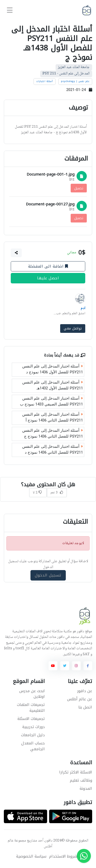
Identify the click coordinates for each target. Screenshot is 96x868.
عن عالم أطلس (80, 699)
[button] (16, 253)
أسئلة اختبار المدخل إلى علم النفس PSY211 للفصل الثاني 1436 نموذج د (53, 450)
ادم (83, 308)
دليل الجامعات (33, 735)
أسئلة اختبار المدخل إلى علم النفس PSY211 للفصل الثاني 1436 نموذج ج (53, 434)
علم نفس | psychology (75, 81)
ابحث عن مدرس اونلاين (32, 694)
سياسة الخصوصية (31, 856)
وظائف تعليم (81, 780)
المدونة (86, 788)
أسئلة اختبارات (44, 81)
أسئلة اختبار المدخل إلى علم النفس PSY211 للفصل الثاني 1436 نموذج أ (53, 418)
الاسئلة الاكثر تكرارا (76, 772)
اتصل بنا (85, 707)
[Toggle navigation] (10, 10)
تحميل (79, 188)
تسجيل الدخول (48, 575)
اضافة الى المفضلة (48, 266)
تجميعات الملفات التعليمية (31, 708)
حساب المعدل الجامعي (33, 746)
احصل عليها (48, 278)
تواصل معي (73, 328)
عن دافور (85, 691)
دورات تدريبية (34, 727)
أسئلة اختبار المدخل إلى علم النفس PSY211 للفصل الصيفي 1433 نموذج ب (51, 402)
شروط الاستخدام (63, 856)
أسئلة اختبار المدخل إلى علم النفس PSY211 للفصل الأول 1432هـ (53, 385)
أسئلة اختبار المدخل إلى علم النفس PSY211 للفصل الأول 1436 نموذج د (53, 369)
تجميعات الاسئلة (31, 719)
